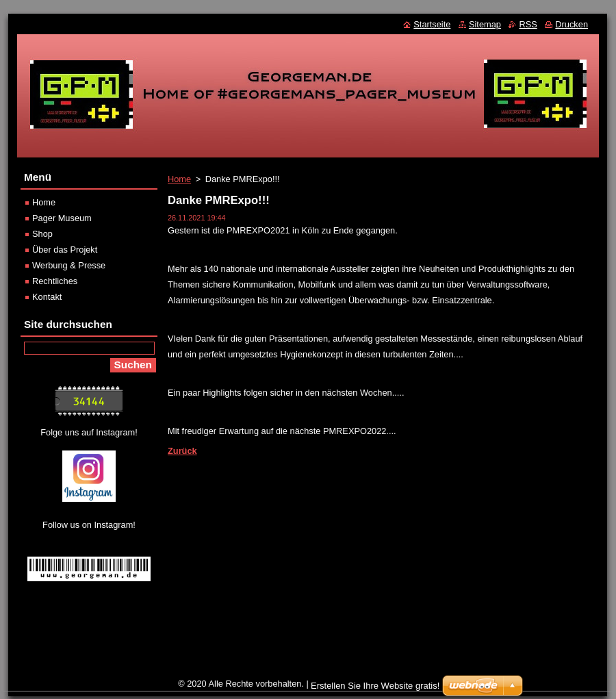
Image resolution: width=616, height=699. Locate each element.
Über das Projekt (65, 250)
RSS (528, 24)
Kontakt (47, 297)
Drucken (572, 24)
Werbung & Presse (69, 265)
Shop (42, 234)
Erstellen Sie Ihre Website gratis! (375, 686)
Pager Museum (62, 218)
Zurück (182, 451)
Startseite (432, 24)
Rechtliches (55, 281)
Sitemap (485, 24)
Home (179, 179)
